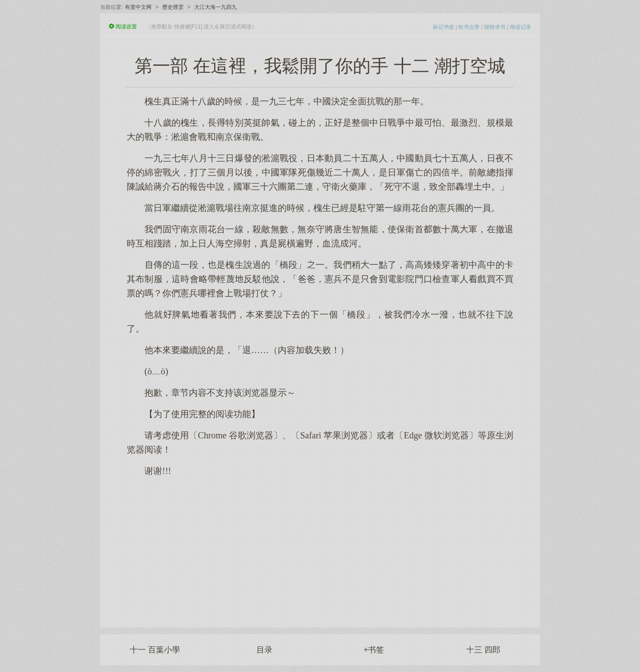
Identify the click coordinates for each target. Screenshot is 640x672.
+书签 (374, 650)
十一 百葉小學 (155, 650)
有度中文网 (138, 7)
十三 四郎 (483, 650)
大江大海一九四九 (216, 7)
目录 (264, 650)
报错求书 (495, 27)
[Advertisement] (320, 548)
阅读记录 (520, 27)
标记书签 (444, 27)
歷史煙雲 (173, 7)
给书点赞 (469, 27)
